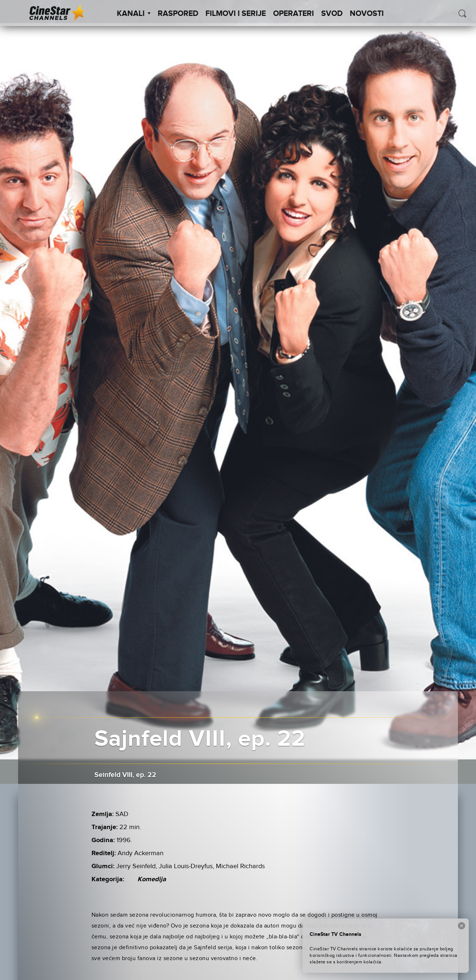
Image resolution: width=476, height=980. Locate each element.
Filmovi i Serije (236, 14)
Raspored (178, 14)
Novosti (367, 14)
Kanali (134, 14)
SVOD (332, 14)
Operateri (294, 14)
